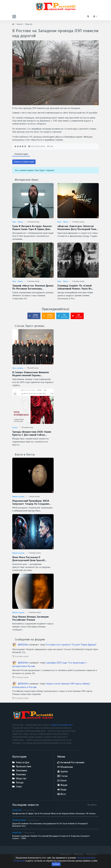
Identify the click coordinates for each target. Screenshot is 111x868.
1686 (34, 316)
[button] (14, 17)
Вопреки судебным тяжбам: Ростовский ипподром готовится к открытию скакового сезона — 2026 (51, 837)
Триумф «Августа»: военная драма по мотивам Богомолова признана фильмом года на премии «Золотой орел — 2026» (33, 287)
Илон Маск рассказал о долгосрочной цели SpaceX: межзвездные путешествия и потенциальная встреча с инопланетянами (30, 559)
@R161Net (24, 645)
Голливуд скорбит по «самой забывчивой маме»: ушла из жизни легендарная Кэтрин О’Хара (78, 287)
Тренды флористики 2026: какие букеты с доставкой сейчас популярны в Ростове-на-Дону (32, 433)
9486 (48, 316)
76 (63, 316)
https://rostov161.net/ (62, 725)
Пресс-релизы (18, 368)
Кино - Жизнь (18, 222)
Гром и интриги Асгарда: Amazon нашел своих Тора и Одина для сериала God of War (32, 228)
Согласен (56, 865)
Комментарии (21, 154)
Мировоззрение (18, 497)
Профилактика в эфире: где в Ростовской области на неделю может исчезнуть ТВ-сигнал (54, 814)
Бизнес (15, 428)
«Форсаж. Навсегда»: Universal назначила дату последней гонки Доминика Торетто (77, 228)
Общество (17, 810)
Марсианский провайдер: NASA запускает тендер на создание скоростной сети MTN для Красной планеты (31, 502)
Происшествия (19, 820)
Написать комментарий (24, 162)
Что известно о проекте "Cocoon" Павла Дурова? (71, 645)
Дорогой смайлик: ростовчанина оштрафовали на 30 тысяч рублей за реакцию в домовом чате (50, 825)
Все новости (92, 805)
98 (77, 316)
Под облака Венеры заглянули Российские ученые (30, 618)
